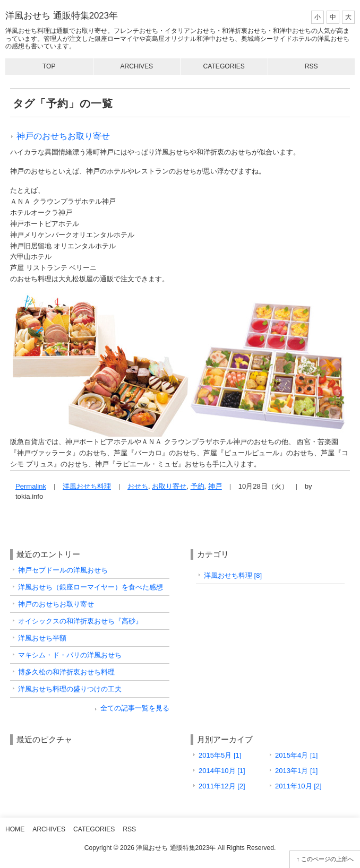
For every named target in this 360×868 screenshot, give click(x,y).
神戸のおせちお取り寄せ (63, 136)
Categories (224, 66)
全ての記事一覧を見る (135, 708)
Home (15, 829)
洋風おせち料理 (87, 486)
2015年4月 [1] (296, 755)
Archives (136, 66)
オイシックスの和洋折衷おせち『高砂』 (80, 621)
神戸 (215, 486)
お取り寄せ (169, 486)
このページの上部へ (327, 859)
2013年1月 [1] (296, 771)
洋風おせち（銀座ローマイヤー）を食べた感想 (91, 587)
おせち (138, 486)
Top (49, 66)
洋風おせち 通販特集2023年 (62, 16)
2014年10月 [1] (222, 771)
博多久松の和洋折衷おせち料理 (66, 672)
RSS (311, 66)
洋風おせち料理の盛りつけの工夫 (70, 689)
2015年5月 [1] (220, 755)
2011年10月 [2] (298, 786)
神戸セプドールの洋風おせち (63, 570)
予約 (198, 486)
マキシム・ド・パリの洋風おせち (70, 655)
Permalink (31, 486)
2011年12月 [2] (222, 786)
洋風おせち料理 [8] (233, 575)
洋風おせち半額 (42, 638)
